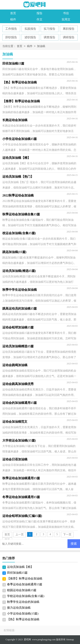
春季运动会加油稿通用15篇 (25, 584)
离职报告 (69, 29)
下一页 (67, 534)
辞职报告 (11, 37)
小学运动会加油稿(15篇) (23, 613)
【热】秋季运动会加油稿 (23, 619)
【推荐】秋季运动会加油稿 (25, 579)
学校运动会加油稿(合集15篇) (26, 596)
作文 (40, 19)
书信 (66, 13)
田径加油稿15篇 (17, 573)
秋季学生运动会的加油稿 (23, 602)
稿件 (13, 19)
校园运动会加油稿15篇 (22, 590)
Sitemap (70, 640)
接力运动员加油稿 (19, 608)
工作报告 (11, 29)
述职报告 (30, 37)
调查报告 (49, 37)
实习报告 (49, 29)
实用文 (66, 19)
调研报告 (69, 37)
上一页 (20, 534)
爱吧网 (27, 640)
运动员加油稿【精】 (20, 567)
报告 (40, 13)
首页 (13, 13)
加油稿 (41, 46)
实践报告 (30, 29)
